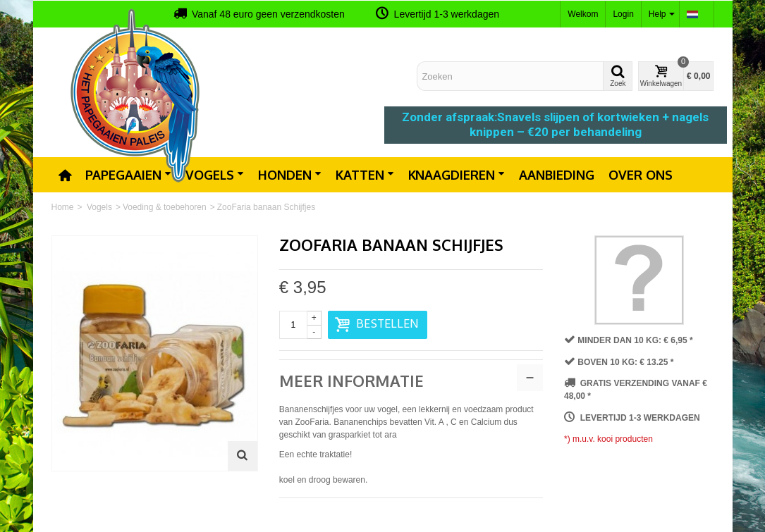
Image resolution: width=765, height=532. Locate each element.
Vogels (215, 175)
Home (63, 207)
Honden (290, 175)
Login (623, 14)
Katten (365, 175)
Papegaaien (128, 175)
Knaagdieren (457, 175)
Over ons (641, 175)
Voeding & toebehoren (165, 207)
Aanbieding (557, 175)
